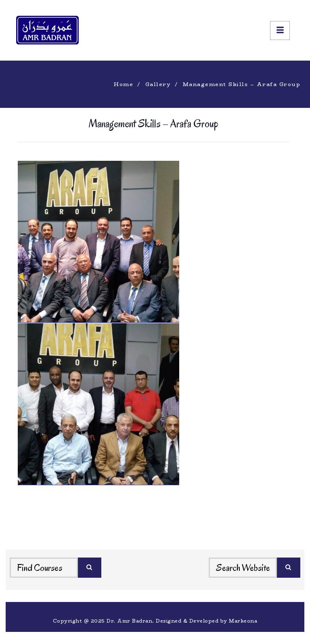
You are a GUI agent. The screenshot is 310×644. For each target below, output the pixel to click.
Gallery (158, 84)
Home (124, 84)
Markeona (243, 621)
